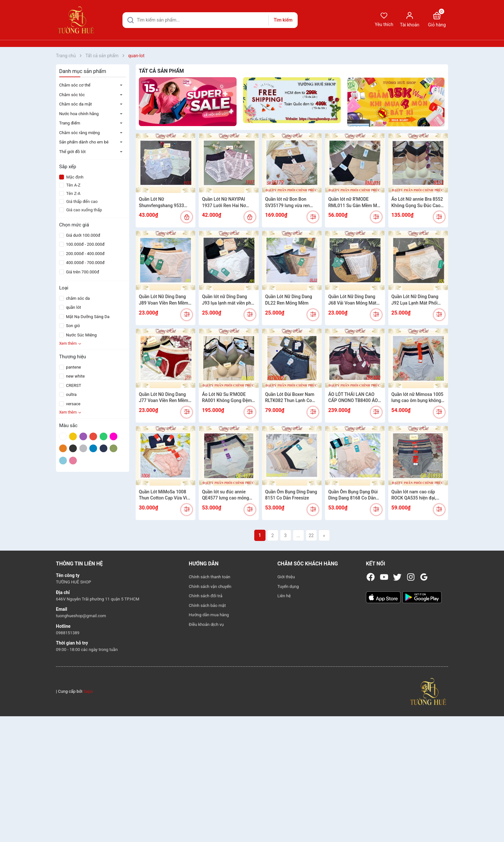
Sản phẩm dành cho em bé (84, 142)
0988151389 (68, 633)
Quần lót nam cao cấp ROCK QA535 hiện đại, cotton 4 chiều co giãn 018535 (414, 495)
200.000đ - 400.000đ (85, 254)
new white (75, 376)
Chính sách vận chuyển (210, 586)
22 (311, 535)
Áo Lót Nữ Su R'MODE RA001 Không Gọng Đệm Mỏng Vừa (227, 398)
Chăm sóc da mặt (76, 104)
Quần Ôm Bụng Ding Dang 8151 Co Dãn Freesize (291, 495)
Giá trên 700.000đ (82, 272)
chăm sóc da (77, 298)
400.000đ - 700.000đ (85, 263)
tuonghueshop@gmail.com (81, 616)
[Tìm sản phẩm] (210, 20)
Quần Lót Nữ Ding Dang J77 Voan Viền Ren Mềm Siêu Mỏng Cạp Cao (164, 398)
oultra (71, 394)
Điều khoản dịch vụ (206, 624)
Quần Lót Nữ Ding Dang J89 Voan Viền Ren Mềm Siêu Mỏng (164, 300)
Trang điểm (70, 123)
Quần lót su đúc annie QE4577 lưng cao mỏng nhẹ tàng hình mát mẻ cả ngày (227, 495)
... (298, 535)
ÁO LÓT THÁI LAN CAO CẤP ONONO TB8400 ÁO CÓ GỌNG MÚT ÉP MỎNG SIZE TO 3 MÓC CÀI (354, 398)
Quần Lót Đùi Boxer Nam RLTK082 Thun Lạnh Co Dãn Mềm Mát (290, 398)
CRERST (73, 385)
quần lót (73, 307)
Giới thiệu (286, 577)
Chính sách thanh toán (209, 577)
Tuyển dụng (288, 586)
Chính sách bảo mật (207, 605)
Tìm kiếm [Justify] (283, 20)
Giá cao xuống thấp (81, 210)
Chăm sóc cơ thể (75, 85)
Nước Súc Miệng (81, 335)
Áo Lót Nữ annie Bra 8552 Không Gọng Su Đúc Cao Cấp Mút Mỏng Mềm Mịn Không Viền (417, 203)
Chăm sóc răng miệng (79, 133)
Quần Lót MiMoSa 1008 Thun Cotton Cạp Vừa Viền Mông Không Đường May (165, 495)
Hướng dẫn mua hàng (209, 615)
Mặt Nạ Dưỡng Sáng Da (87, 317)
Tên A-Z (70, 185)
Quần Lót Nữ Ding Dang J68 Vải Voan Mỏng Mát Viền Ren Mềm (352, 300)
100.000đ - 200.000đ (85, 244)
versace (73, 404)
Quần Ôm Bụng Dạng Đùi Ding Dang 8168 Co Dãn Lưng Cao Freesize (353, 495)
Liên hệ (284, 596)
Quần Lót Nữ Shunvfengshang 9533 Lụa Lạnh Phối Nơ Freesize (166, 203)
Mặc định (71, 177)
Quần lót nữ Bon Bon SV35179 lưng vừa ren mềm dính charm (288, 203)
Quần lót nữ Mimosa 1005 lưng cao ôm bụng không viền (418, 398)
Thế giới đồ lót (72, 152)
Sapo (88, 691)
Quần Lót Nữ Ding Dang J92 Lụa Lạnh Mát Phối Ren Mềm (415, 300)
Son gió (72, 326)
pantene (73, 367)
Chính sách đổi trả (205, 596)
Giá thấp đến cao (78, 201)
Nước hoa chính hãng (79, 114)
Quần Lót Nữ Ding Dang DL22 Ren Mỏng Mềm (289, 300)
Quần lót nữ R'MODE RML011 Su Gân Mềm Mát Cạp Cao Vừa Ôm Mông (355, 203)
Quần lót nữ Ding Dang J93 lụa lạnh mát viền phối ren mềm (228, 300)
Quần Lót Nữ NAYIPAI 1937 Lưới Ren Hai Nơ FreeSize (224, 203)
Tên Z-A (70, 193)
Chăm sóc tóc (72, 95)
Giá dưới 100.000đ (83, 235)
